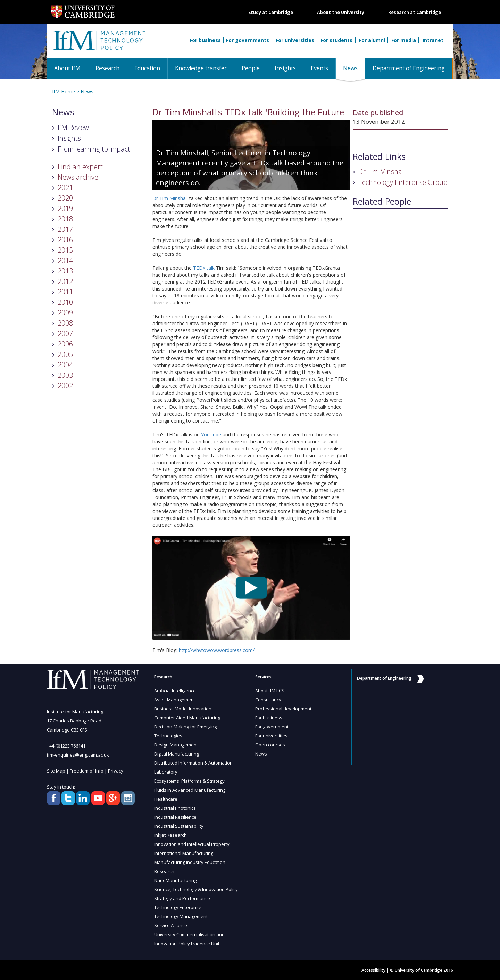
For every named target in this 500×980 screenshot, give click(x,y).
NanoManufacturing (175, 880)
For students (336, 40)
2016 (65, 240)
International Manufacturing (184, 853)
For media (404, 40)
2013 (65, 271)
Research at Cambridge (415, 12)
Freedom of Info (87, 771)
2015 (65, 250)
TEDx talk (204, 268)
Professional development (283, 709)
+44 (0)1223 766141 (66, 746)
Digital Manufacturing (177, 754)
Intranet (433, 40)
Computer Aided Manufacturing (187, 718)
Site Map (56, 771)
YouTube (211, 435)
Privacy (116, 771)
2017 (65, 229)
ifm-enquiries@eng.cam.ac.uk (78, 755)
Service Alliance (171, 925)
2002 (65, 386)
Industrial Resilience (175, 817)
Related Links (379, 157)
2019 (65, 208)
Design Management (176, 745)
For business (205, 40)
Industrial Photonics (175, 808)
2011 (65, 292)
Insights (285, 68)
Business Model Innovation (183, 709)
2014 (65, 260)
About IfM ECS (270, 691)
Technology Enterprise (178, 907)
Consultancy (268, 700)
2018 (65, 219)
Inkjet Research (170, 835)
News (354, 68)
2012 (65, 281)
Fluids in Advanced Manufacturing (190, 790)
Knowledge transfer (201, 68)
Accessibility (373, 970)
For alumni (372, 40)
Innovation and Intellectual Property (192, 844)
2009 (65, 313)
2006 (65, 344)
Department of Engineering (409, 68)
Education (147, 68)
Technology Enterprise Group (403, 182)
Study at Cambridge (271, 12)
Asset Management (175, 700)
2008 (65, 323)
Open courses (270, 745)
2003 (65, 375)
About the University (341, 12)
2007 (65, 333)
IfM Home (64, 92)
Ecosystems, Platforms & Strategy (189, 781)
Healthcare (166, 799)
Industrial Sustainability (179, 826)
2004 (65, 365)
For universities (295, 40)
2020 (65, 198)
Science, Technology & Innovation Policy (196, 889)
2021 (65, 187)
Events (319, 68)
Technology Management (181, 916)
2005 (65, 354)
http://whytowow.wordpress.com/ (217, 650)
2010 (65, 302)
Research (107, 68)
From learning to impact (94, 149)
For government (272, 727)
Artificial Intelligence (175, 691)
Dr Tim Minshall (170, 198)
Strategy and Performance (182, 898)
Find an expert (80, 167)
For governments (248, 40)
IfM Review (73, 127)
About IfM (67, 68)
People (251, 68)
